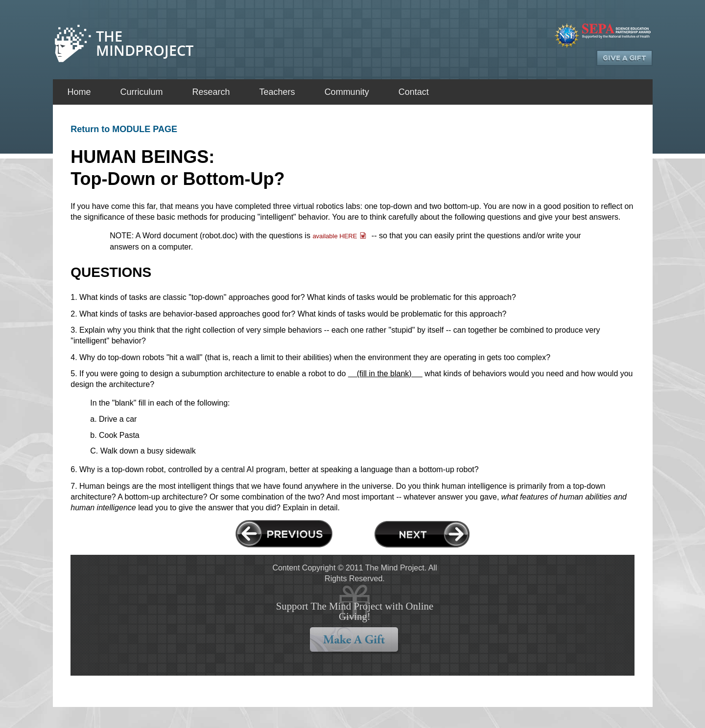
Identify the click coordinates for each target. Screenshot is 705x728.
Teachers (277, 92)
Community (347, 92)
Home (79, 92)
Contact (414, 92)
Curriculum (142, 92)
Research (211, 92)
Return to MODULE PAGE (124, 129)
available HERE (335, 236)
